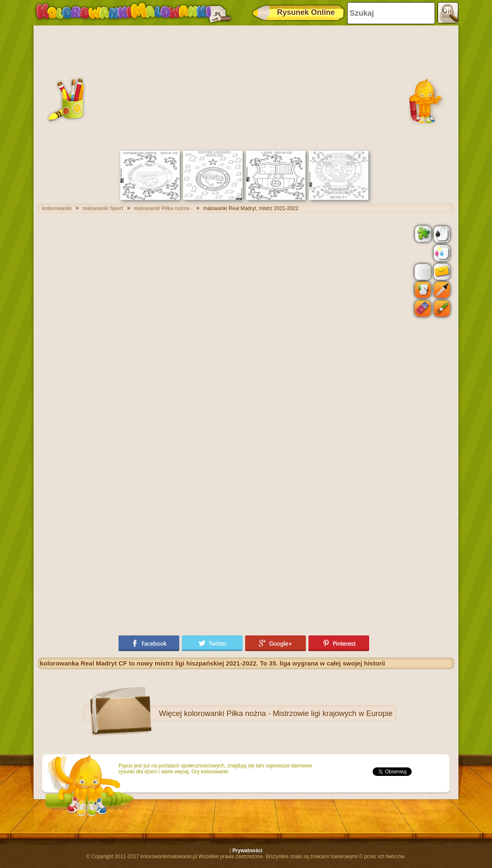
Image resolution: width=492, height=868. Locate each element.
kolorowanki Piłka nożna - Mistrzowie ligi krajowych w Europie (288, 714)
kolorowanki (57, 208)
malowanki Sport (103, 208)
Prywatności (247, 851)
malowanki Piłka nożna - (163, 208)
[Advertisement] (246, 87)
